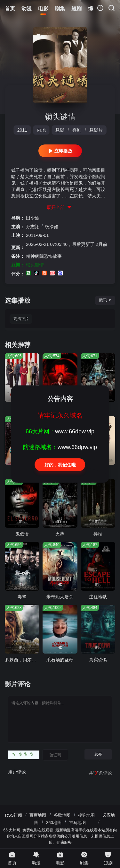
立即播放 (60, 151)
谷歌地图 (62, 815)
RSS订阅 (14, 815)
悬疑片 (96, 130)
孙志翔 (33, 227)
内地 (41, 130)
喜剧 (77, 130)
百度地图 (38, 815)
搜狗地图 (86, 815)
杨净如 (52, 227)
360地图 (54, 823)
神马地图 (77, 823)
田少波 (33, 218)
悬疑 (60, 130)
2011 (22, 130)
